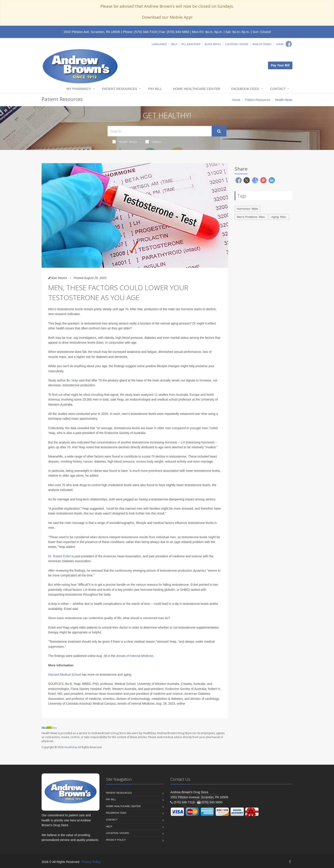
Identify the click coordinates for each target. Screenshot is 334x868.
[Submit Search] (219, 131)
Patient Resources (120, 89)
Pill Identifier (191, 44)
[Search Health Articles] (160, 131)
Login (280, 44)
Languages (159, 44)
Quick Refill (213, 44)
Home (236, 100)
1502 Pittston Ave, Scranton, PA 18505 (92, 32)
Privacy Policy (116, 840)
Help (174, 44)
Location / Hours (237, 44)
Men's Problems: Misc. (251, 217)
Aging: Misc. (279, 217)
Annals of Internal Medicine (135, 656)
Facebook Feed (245, 89)
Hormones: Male (247, 209)
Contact (278, 89)
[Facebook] (289, 44)
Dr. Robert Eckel (59, 556)
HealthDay (71, 747)
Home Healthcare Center (197, 89)
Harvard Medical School (65, 675)
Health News (125, 142)
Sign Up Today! (262, 44)
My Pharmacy (79, 89)
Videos (154, 142)
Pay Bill (155, 89)
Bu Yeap (72, 380)
